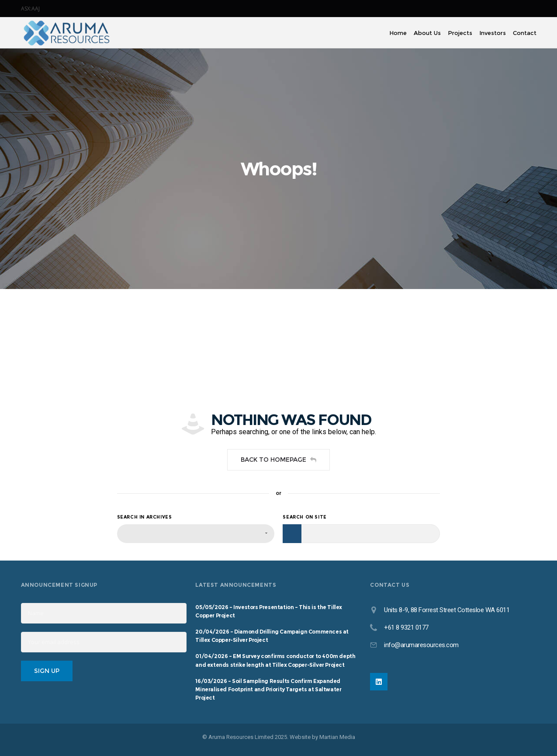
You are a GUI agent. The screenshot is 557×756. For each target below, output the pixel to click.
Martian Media (337, 737)
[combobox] (196, 534)
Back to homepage (278, 460)
